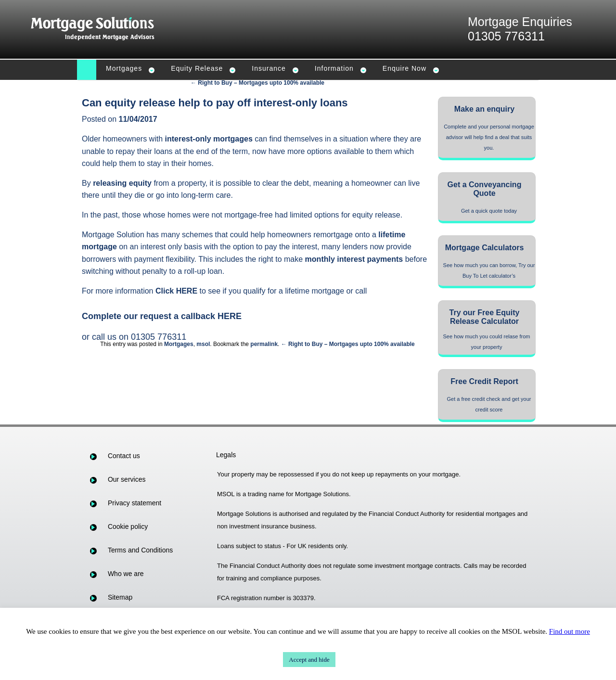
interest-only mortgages (209, 139)
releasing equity (122, 183)
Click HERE (176, 291)
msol (203, 344)
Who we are (126, 574)
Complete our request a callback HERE (162, 316)
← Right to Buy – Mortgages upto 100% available (257, 83)
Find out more (570, 631)
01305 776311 (506, 36)
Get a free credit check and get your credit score (489, 404)
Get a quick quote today (489, 211)
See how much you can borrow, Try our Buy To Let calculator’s (489, 270)
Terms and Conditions (140, 550)
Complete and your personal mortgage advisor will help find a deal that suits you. (489, 137)
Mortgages (179, 344)
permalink (264, 344)
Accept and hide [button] (309, 660)
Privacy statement (135, 503)
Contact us (124, 456)
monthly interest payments (354, 259)
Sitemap (120, 597)
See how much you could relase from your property (487, 342)
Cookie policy (128, 526)
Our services (127, 479)
